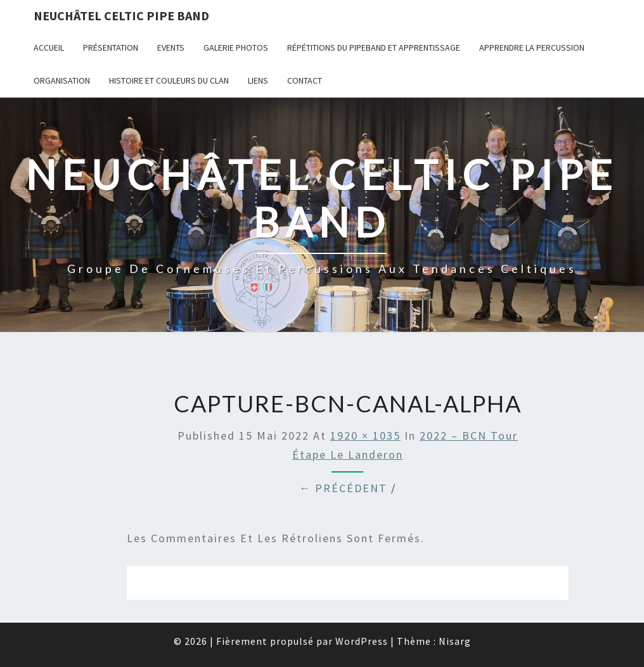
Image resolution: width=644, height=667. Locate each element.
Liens (258, 80)
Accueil (49, 48)
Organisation (62, 80)
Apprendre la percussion (532, 48)
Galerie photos (236, 48)
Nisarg (455, 641)
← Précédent (343, 488)
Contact (305, 80)
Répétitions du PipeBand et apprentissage (374, 48)
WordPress (362, 641)
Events (171, 48)
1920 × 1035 (365, 435)
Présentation (111, 48)
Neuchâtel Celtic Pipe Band (121, 16)
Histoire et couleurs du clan (169, 80)
